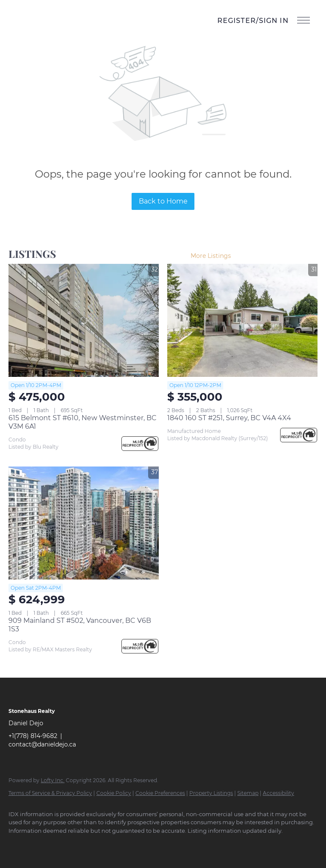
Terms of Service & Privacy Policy (50, 793)
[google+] (117, 845)
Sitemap (248, 793)
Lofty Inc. (53, 780)
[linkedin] (43, 845)
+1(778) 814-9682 (33, 736)
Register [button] (237, 21)
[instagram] (68, 845)
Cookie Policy (114, 793)
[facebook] (19, 845)
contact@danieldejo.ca (42, 744)
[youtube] (93, 845)
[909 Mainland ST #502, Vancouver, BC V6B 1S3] (84, 523)
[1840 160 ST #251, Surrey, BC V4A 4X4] (242, 320)
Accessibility (278, 793)
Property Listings (211, 793)
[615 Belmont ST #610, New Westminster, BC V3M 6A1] (84, 320)
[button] (28, 21)
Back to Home (163, 201)
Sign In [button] (274, 21)
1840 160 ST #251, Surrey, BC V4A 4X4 (229, 418)
